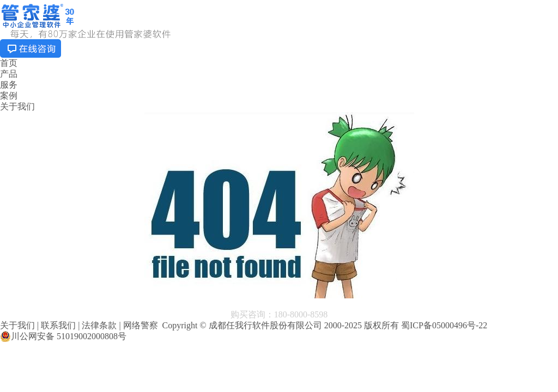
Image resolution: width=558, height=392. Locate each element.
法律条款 (99, 325)
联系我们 (58, 325)
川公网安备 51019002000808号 (63, 336)
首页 (9, 63)
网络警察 (141, 325)
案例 (9, 96)
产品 (9, 74)
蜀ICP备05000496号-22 (444, 325)
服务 (9, 85)
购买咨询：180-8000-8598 (279, 314)
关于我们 (17, 106)
